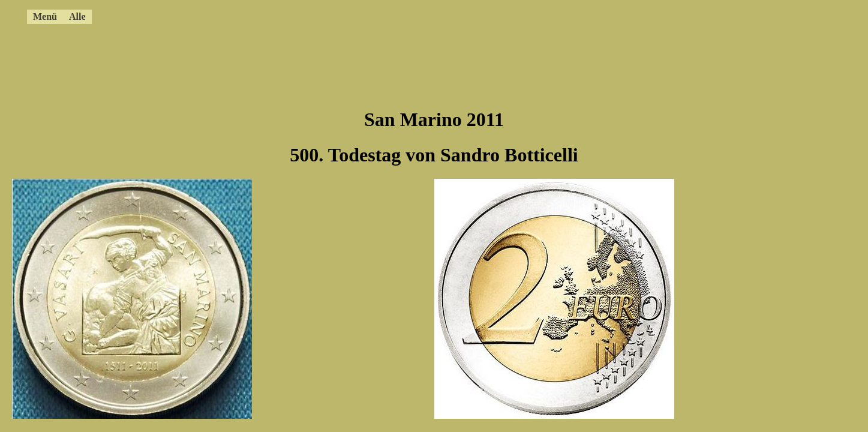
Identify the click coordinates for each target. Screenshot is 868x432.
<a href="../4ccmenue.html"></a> (393, 15)
